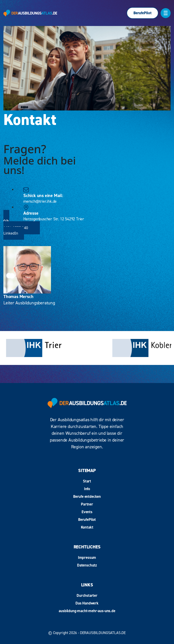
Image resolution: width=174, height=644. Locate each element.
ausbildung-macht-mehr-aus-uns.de (87, 611)
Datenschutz (87, 565)
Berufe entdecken (87, 496)
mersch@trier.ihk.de (40, 201)
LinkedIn (11, 233)
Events (87, 512)
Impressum (87, 557)
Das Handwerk (87, 603)
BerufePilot (143, 13)
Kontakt (87, 527)
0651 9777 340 (87, 225)
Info (87, 489)
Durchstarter (87, 595)
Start (87, 481)
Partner (87, 504)
